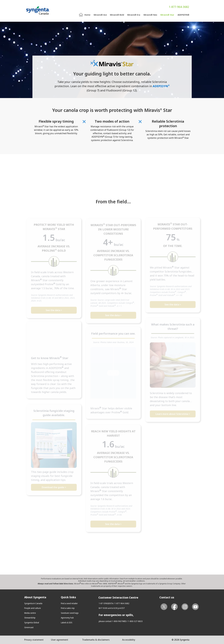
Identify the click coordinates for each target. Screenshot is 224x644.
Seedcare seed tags (70, 613)
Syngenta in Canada (33, 603)
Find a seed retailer (69, 603)
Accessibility (129, 640)
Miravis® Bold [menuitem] (117, 15)
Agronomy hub (67, 618)
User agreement (60, 640)
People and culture (33, 608)
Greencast (29, 627)
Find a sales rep (68, 608)
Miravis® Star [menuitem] (167, 15)
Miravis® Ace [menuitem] (100, 15)
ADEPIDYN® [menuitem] (183, 15)
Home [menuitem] (87, 15)
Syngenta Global (32, 622)
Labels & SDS (67, 622)
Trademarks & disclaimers (96, 640)
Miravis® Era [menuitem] (134, 15)
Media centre (30, 613)
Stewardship (30, 618)
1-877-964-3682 (179, 7)
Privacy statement (34, 640)
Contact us (167, 597)
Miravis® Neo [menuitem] (150, 15)
